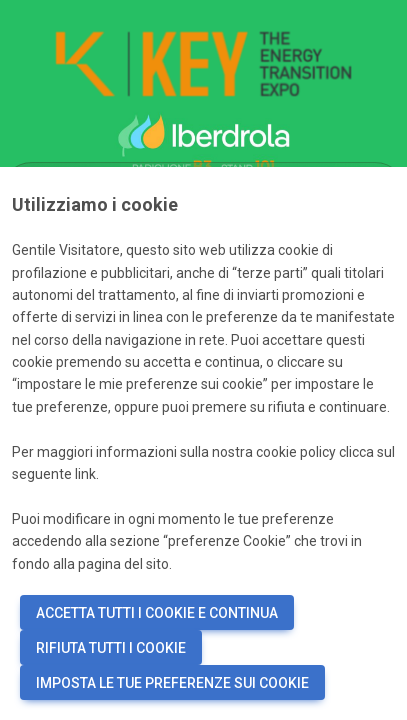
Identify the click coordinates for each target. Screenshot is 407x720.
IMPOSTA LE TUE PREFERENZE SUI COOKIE (172, 683)
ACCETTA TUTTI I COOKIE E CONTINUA (157, 613)
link (85, 474)
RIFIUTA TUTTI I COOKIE (111, 648)
